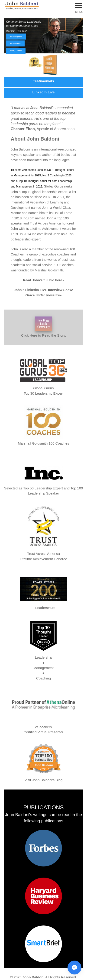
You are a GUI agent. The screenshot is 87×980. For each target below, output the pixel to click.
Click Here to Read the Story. (43, 327)
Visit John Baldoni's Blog (44, 780)
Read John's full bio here (43, 280)
